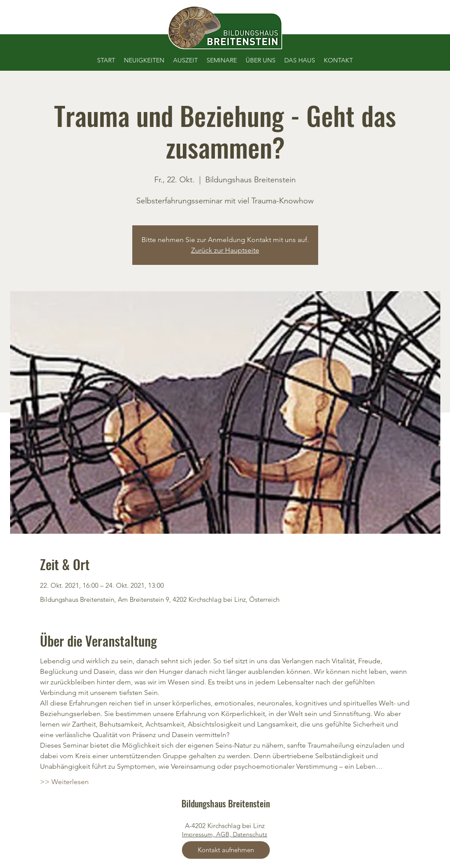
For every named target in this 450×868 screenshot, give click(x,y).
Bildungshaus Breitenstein (226, 803)
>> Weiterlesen (64, 782)
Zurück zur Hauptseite (225, 250)
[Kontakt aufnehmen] (226, 850)
